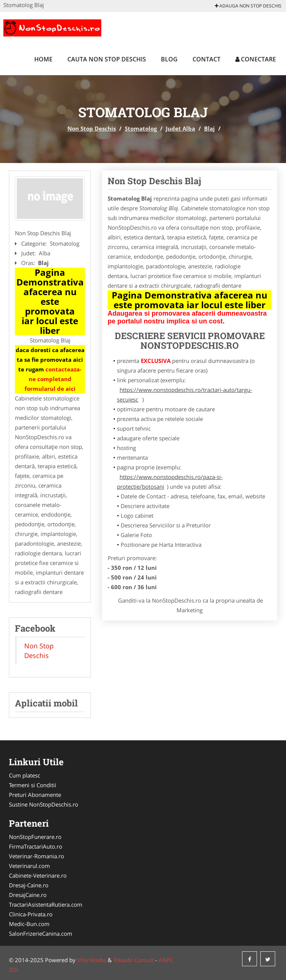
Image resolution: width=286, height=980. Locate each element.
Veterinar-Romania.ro (36, 856)
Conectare (256, 59)
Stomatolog (141, 128)
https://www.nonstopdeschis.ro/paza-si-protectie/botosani (170, 482)
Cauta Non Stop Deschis (107, 59)
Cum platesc (25, 775)
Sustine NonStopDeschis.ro (44, 804)
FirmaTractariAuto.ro (36, 846)
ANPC (166, 960)
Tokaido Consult (134, 960)
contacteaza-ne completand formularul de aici (53, 379)
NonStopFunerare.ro (35, 837)
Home (43, 59)
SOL (14, 970)
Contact (206, 59)
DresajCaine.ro (28, 895)
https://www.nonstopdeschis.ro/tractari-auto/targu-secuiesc (185, 395)
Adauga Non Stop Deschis (248, 6)
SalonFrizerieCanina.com (41, 933)
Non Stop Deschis (92, 128)
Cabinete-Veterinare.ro (38, 875)
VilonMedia (92, 960)
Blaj (209, 128)
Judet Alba (180, 128)
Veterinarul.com (29, 866)
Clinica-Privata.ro (31, 914)
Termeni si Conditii (33, 785)
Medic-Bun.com (29, 924)
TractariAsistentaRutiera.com (46, 904)
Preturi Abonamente (35, 795)
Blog (169, 59)
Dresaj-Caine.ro (29, 885)
